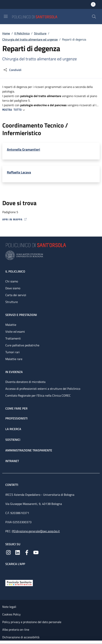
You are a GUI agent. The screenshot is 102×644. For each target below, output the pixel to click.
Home (6, 33)
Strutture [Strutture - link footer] (12, 302)
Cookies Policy (11, 614)
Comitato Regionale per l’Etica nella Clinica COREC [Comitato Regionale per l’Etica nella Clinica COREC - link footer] (38, 395)
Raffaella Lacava (19, 172)
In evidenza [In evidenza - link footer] (14, 372)
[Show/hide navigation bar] (6, 16)
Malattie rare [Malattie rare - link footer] (14, 359)
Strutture (40, 33)
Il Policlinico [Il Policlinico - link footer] (15, 271)
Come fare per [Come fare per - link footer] (16, 408)
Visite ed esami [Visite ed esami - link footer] (15, 332)
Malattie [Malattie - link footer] (11, 325)
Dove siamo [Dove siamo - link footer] (13, 288)
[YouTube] (36, 552)
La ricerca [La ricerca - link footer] (13, 429)
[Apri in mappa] (51, 219)
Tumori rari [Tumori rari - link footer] (13, 352)
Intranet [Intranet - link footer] (12, 461)
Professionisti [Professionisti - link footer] (16, 418)
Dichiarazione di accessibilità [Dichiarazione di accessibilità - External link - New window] (21, 637)
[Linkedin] (18, 552)
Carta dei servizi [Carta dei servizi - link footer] (16, 295)
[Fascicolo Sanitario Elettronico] (19, 583)
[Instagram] (8, 552)
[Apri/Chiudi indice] (2, 642)
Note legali (9, 607)
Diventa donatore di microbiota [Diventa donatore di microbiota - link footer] (25, 382)
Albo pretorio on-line (16, 630)
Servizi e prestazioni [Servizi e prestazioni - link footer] (21, 315)
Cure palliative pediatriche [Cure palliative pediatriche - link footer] (22, 345)
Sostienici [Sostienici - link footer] (13, 440)
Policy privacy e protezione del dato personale (32, 622)
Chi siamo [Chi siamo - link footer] (12, 281)
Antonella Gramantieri (23, 149)
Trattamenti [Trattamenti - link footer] (13, 338)
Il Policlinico (22, 33)
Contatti (12, 485)
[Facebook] (27, 552)
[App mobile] (8, 572)
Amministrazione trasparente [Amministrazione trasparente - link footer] (29, 450)
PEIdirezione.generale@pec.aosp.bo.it (36, 531)
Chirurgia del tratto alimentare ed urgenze (30, 39)
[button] (94, 17)
